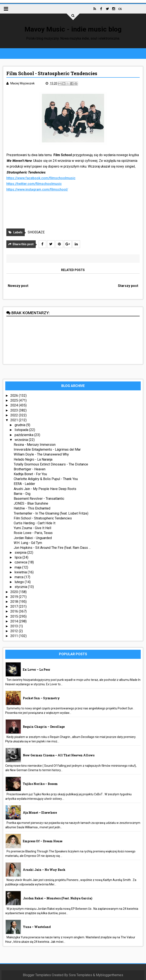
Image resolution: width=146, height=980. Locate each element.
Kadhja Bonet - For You (30, 474)
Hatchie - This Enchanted (32, 508)
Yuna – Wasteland (37, 927)
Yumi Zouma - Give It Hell (32, 528)
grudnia (20, 425)
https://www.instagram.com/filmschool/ (37, 189)
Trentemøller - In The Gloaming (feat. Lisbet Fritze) (51, 513)
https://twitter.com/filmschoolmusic (34, 184)
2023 (15, 410)
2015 (15, 616)
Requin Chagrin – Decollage (44, 727)
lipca (18, 557)
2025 (15, 400)
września (22, 440)
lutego (20, 582)
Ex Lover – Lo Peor (37, 670)
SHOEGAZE (36, 232)
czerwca (21, 562)
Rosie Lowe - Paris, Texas (33, 533)
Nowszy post (18, 286)
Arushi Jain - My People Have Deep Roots (45, 489)
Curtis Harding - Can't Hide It (35, 523)
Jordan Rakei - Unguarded (33, 538)
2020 (15, 592)
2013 (15, 626)
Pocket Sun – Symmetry (41, 698)
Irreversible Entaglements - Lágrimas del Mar (47, 449)
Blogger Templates (37, 975)
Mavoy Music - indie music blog (73, 29)
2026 (15, 396)
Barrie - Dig (22, 494)
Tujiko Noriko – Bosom (40, 784)
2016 (15, 611)
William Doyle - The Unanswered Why (41, 454)
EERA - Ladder (24, 484)
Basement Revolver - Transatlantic (39, 499)
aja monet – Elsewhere (40, 813)
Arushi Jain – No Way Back (44, 870)
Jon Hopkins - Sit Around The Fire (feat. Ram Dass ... (52, 548)
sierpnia (21, 553)
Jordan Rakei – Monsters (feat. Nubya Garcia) (58, 898)
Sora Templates (81, 975)
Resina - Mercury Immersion (35, 445)
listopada (22, 430)
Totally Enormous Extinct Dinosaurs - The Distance (51, 464)
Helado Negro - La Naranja (33, 459)
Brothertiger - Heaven (30, 469)
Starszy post (128, 286)
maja (18, 567)
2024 (15, 405)
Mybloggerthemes (110, 975)
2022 (15, 415)
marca (19, 577)
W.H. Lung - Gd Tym (28, 543)
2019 (15, 597)
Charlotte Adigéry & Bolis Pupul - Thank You (46, 479)
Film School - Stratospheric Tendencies (43, 518)
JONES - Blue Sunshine (31, 503)
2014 (15, 621)
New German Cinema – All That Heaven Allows (59, 755)
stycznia (21, 587)
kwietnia (21, 572)
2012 (15, 631)
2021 (15, 420)
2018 (15, 602)
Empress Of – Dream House (43, 841)
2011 (15, 636)
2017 (15, 606)
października (24, 435)
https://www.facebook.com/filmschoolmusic (41, 178)
